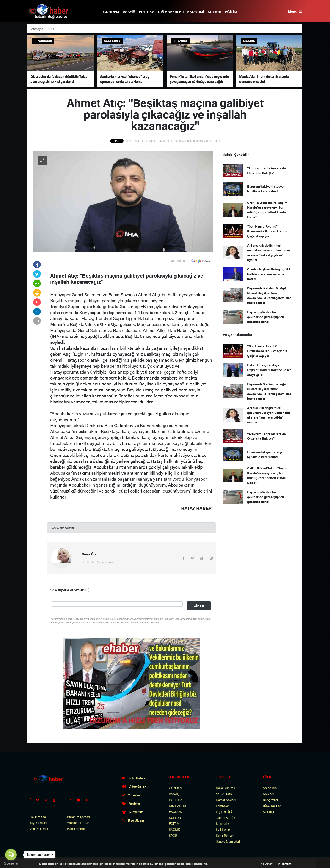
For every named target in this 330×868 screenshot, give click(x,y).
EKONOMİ (196, 12)
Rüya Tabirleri (272, 806)
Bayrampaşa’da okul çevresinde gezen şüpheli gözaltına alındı (266, 317)
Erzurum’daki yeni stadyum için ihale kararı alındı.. (267, 189)
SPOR (52, 29)
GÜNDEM (111, 12)
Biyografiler (271, 800)
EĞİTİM (231, 12)
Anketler (268, 794)
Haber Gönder (77, 828)
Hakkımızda (38, 817)
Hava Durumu (225, 788)
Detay (267, 864)
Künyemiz (133, 812)
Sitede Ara (270, 788)
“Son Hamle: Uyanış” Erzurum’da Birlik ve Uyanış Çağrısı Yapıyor (267, 231)
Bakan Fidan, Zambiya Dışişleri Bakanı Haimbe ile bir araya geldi (269, 370)
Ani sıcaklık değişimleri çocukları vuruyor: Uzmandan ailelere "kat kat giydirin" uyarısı (269, 252)
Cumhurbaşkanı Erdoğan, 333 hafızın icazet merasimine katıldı (269, 274)
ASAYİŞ (129, 12)
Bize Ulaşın (133, 820)
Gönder (199, 606)
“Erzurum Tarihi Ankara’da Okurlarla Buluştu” (267, 170)
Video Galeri (134, 786)
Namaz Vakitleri (226, 800)
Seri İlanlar (223, 829)
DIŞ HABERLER (171, 12)
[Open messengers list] (11, 855)
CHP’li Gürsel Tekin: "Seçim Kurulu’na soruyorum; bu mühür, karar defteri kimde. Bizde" (267, 210)
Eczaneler (222, 806)
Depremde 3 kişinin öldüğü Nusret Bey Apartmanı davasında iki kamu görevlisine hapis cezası (269, 295)
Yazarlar (131, 795)
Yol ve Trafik (224, 794)
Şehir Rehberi (225, 835)
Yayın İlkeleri (38, 822)
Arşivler (131, 803)
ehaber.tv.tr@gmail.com (98, 562)
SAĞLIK (174, 829)
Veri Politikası (39, 828)
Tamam (284, 864)
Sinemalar (223, 823)
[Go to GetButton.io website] (11, 863)
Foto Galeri (134, 778)
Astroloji (268, 811)
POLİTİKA (147, 12)
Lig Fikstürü (224, 811)
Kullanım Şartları (78, 817)
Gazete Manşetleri (228, 841)
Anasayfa (37, 29)
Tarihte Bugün (225, 817)
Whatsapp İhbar (78, 822)
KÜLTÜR (214, 12)
